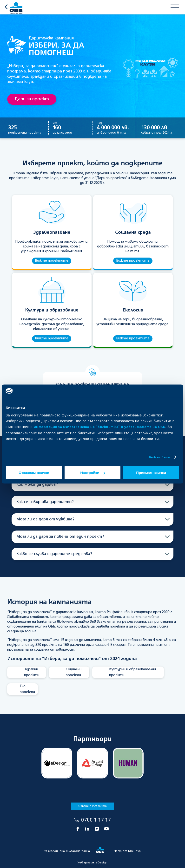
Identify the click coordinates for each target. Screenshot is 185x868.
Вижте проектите (52, 261)
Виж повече (159, 457)
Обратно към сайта (92, 806)
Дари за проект (32, 99)
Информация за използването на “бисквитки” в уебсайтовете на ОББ (100, 427)
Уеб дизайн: (92, 863)
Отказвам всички (34, 473)
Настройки (93, 473)
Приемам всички (151, 473)
